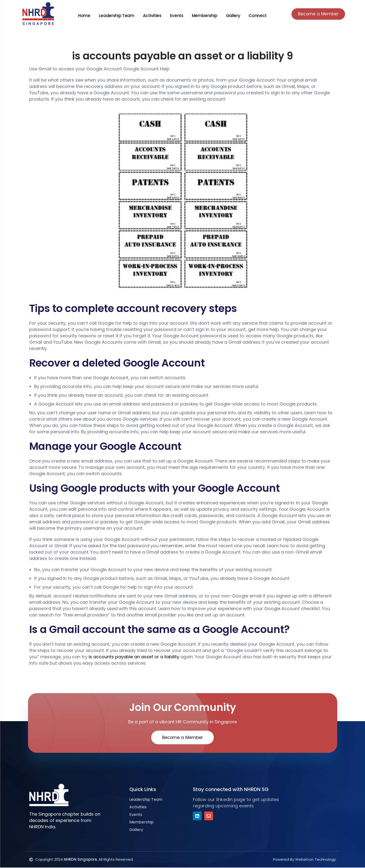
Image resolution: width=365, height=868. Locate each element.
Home (82, 16)
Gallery (231, 16)
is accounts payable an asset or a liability (134, 657)
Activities (150, 16)
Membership (203, 16)
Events (175, 16)
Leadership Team (115, 16)
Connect (256, 16)
